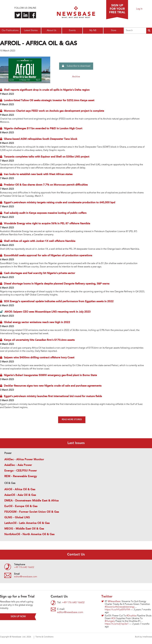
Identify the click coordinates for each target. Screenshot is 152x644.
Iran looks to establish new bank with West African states (38, 174)
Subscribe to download (76, 66)
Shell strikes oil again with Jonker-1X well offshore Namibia (40, 241)
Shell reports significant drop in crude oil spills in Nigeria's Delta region (47, 90)
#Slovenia (110, 607)
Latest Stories (31, 31)
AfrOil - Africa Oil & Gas (20, 490)
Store (114, 31)
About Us (52, 31)
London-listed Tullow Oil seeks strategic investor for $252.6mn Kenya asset (49, 100)
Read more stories (72, 420)
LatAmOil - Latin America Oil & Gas (27, 523)
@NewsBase (114, 602)
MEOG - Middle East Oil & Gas (24, 529)
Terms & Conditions (44, 637)
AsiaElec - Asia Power (18, 465)
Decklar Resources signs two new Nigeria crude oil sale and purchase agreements (53, 386)
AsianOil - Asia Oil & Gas (20, 495)
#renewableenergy (125, 607)
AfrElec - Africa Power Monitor (24, 460)
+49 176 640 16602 (24, 567)
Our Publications (10, 31)
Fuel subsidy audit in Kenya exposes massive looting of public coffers (45, 213)
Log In (139, 9)
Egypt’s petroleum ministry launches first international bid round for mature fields (53, 396)
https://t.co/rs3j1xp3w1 (117, 624)
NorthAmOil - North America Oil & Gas (29, 534)
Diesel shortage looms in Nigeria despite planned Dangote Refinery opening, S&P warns (57, 284)
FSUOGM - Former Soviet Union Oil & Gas (32, 512)
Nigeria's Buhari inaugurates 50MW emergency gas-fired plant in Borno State (50, 375)
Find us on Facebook (33, 15)
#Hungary (110, 621)
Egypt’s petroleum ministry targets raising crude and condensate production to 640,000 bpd (59, 203)
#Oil (114, 619)
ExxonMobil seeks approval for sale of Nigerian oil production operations (48, 256)
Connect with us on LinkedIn (25, 15)
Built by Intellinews (144, 637)
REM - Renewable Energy (21, 476)
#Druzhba (131, 616)
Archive (76, 77)
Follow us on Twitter (18, 15)
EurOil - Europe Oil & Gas (21, 506)
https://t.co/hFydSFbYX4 (117, 610)
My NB (93, 31)
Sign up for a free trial (117, 10)
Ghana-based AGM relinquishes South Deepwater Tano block (41, 139)
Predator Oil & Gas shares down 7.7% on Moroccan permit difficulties (46, 185)
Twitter (107, 597)
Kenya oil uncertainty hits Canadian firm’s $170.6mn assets (39, 340)
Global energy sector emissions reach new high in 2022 (37, 322)
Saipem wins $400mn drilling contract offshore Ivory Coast (39, 358)
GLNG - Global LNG (17, 518)
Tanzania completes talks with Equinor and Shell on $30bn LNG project (47, 157)
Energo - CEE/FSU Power (21, 471)
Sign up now (18, 617)
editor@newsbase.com (26, 577)
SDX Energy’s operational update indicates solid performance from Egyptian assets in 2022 (59, 301)
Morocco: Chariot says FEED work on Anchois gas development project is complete (54, 111)
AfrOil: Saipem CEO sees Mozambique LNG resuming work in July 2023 (48, 312)
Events (72, 31)
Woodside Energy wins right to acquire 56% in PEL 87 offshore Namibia (47, 224)
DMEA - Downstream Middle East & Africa (31, 501)
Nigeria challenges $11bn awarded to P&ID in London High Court (43, 129)
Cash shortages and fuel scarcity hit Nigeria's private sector (39, 273)
